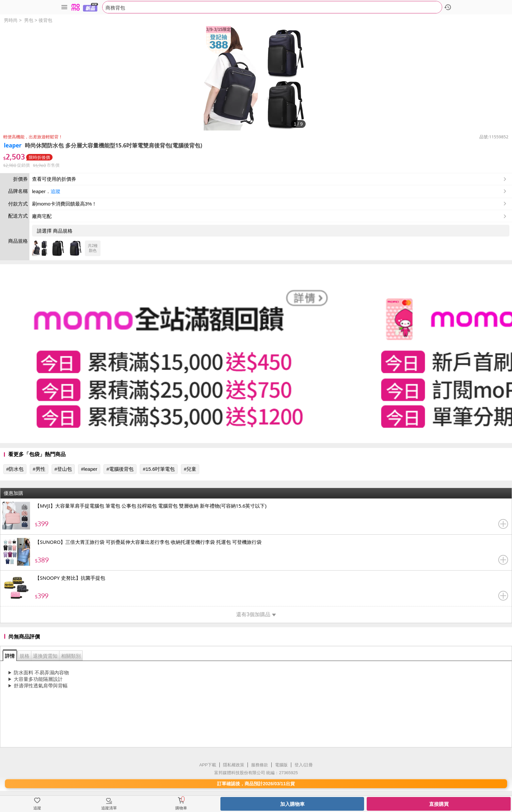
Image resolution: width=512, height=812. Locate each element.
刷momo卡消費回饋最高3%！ (64, 204)
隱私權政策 (234, 765)
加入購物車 (292, 804)
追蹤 (56, 191)
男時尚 (11, 20)
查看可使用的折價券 (270, 179)
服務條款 (260, 765)
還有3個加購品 (256, 614)
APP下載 (208, 765)
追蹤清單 (109, 808)
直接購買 (439, 804)
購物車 (181, 808)
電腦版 (281, 765)
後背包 (45, 20)
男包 (29, 20)
